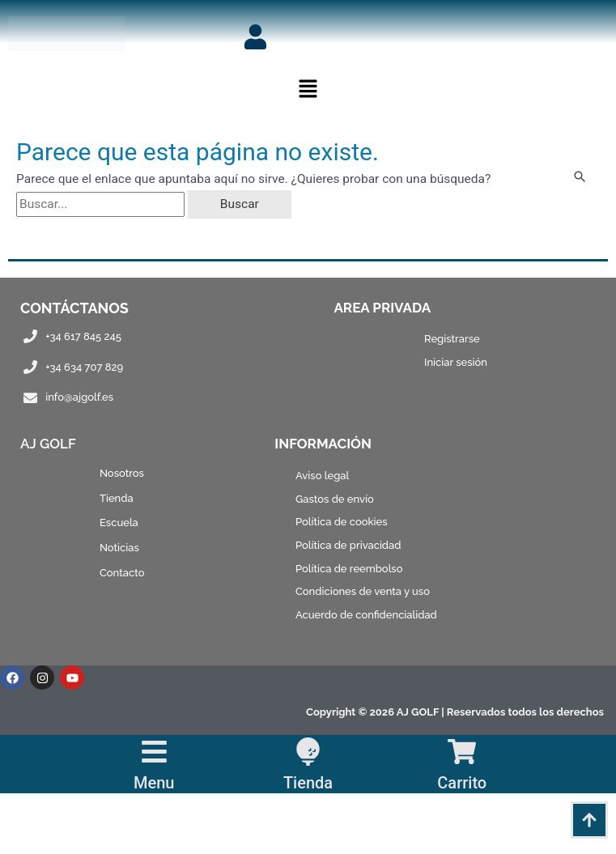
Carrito (462, 783)
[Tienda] (308, 752)
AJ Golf (48, 444)
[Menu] (154, 752)
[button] (308, 91)
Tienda (308, 783)
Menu (154, 783)
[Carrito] (462, 752)
